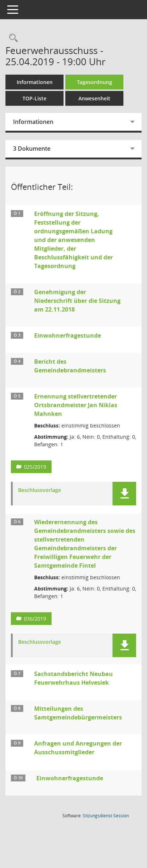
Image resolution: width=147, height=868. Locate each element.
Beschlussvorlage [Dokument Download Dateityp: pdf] (40, 490)
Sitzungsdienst (106, 816)
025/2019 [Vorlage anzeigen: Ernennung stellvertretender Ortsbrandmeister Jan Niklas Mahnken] (35, 467)
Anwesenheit (94, 98)
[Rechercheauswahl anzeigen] (12, 38)
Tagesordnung (95, 82)
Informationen (35, 82)
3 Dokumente (32, 149)
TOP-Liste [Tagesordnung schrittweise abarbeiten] (34, 98)
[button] (124, 494)
